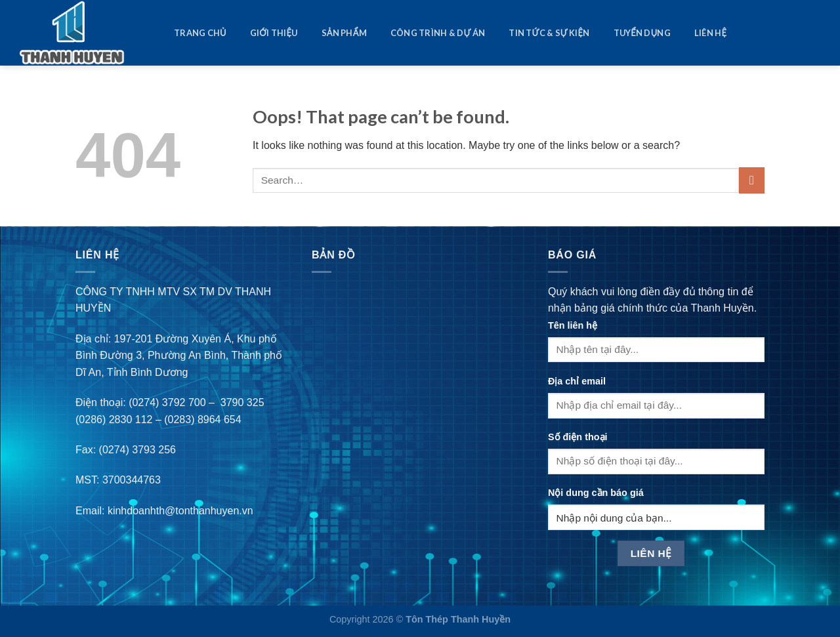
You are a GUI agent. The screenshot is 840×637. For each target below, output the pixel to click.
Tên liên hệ (573, 325)
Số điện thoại (578, 437)
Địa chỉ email (577, 381)
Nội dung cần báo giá (596, 493)
